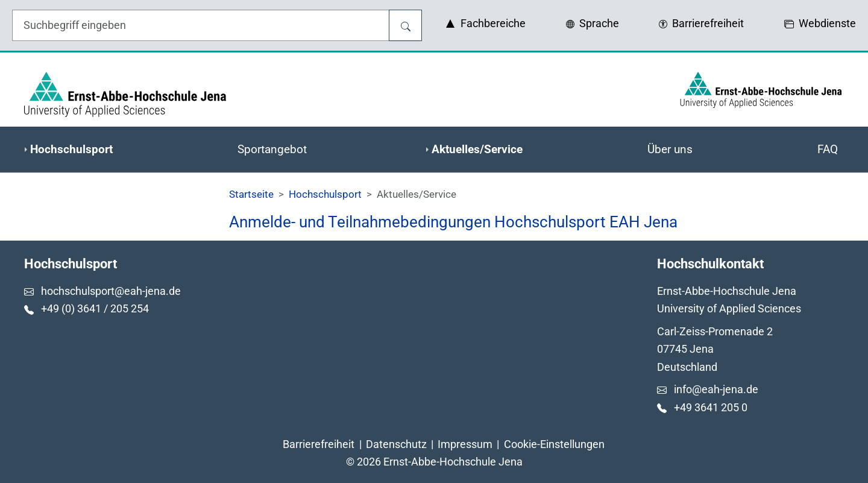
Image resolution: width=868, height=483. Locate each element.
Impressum (465, 444)
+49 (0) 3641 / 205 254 (95, 308)
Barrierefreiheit (319, 444)
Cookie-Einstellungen (554, 444)
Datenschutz (396, 444)
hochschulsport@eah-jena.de (111, 291)
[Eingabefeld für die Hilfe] (201, 25)
